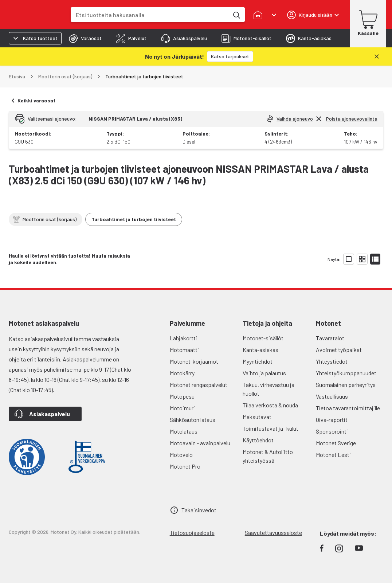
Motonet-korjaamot (194, 343)
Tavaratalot (330, 320)
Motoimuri (182, 390)
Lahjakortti (183, 320)
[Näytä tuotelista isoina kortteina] (349, 241)
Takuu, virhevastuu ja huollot (268, 371)
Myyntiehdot (258, 343)
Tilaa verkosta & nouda (270, 387)
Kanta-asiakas (260, 331)
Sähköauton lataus (193, 401)
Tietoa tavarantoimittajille (348, 390)
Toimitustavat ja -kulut (271, 410)
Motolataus (184, 413)
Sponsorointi (332, 413)
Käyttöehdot (258, 422)
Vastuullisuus (332, 378)
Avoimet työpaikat (339, 331)
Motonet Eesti (333, 436)
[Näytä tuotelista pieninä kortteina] (362, 241)
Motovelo (181, 436)
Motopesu (182, 378)
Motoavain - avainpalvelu (200, 425)
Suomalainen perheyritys (346, 366)
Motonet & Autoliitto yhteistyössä (268, 438)
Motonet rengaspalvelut (199, 366)
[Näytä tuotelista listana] (375, 241)
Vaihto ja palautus (264, 355)
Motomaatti (184, 331)
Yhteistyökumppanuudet (346, 355)
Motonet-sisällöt (263, 320)
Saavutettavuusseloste (273, 514)
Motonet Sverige (336, 425)
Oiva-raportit (332, 401)
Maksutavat (257, 398)
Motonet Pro (185, 448)
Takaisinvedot (199, 492)
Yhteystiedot (332, 343)
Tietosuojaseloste (192, 514)
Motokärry (182, 355)
